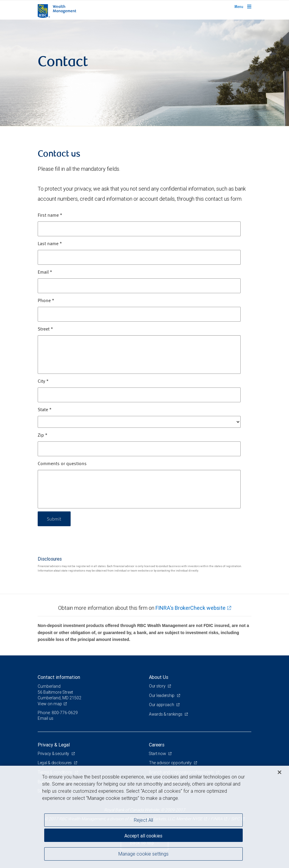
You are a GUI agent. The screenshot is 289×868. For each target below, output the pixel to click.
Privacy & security (54, 754)
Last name (50, 244)
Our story (158, 686)
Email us (46, 718)
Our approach (162, 705)
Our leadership (162, 695)
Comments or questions (62, 464)
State (45, 410)
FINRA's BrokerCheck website (190, 608)
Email (45, 272)
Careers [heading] (157, 745)
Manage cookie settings (143, 854)
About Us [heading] (159, 677)
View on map (50, 704)
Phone (46, 301)
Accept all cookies (143, 835)
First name (50, 216)
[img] (144, 73)
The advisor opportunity (171, 763)
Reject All (143, 820)
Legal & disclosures (55, 763)
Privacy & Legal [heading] (54, 745)
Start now (158, 754)
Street (45, 329)
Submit (54, 519)
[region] (144, 817)
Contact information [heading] (59, 677)
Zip (43, 435)
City (43, 382)
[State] (139, 422)
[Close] (280, 772)
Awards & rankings (166, 714)
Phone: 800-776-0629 (58, 713)
